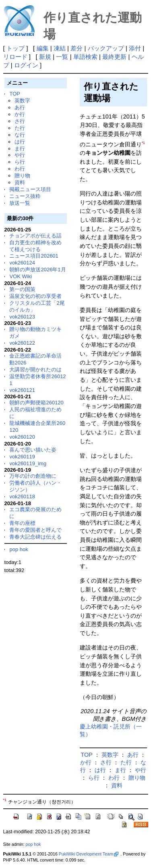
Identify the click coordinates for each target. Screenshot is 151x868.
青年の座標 (22, 523)
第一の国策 (22, 289)
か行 (20, 114)
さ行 (20, 121)
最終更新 (114, 57)
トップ (16, 48)
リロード (15, 57)
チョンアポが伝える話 (35, 236)
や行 (20, 155)
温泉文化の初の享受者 (35, 296)
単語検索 (85, 57)
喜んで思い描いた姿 (33, 450)
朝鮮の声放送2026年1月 (37, 270)
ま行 (20, 149)
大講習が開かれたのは (35, 369)
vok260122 (22, 343)
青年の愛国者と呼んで (35, 530)
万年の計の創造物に (33, 476)
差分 (77, 48)
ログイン (26, 65)
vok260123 (22, 317)
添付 (135, 48)
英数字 (22, 101)
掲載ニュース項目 (30, 189)
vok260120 (22, 437)
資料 (20, 182)
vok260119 (22, 457)
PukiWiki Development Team (89, 854)
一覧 (62, 57)
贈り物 (22, 176)
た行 (20, 128)
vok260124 (22, 263)
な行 (20, 135)
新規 (45, 57)
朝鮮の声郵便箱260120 (36, 403)
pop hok (19, 549)
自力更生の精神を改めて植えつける (35, 246)
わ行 (20, 169)
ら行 (20, 162)
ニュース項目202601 (34, 256)
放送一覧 (20, 203)
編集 (43, 48)
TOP (14, 94)
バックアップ (106, 48)
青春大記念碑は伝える (35, 537)
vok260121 (22, 390)
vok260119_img (28, 463)
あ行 (20, 107)
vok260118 (22, 496)
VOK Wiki (21, 276)
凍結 (60, 48)
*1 (143, 143)
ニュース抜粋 (25, 196)
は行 (20, 142)
